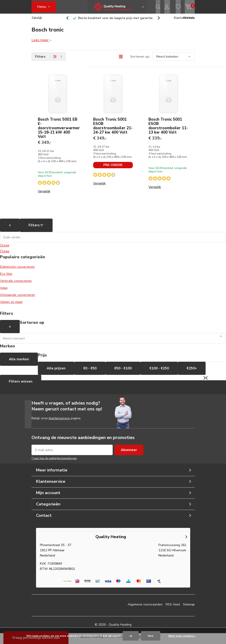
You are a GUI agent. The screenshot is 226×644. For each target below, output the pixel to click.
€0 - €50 (90, 372)
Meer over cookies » (182, 636)
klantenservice (59, 422)
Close (5, 249)
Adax (4, 291)
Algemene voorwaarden (145, 608)
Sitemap (189, 608)
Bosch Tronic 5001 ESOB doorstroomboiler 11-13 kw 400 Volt (168, 129)
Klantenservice (184, 21)
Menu (42, 7)
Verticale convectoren (16, 284)
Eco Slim (6, 277)
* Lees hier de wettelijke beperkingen (54, 462)
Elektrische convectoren (17, 270)
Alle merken (19, 363)
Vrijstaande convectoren (18, 298)
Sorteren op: (140, 60)
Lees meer (42, 44)
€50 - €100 (123, 372)
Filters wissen (21, 385)
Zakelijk (37, 21)
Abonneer (129, 453)
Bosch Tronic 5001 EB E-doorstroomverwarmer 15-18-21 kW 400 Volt (59, 131)
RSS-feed (173, 608)
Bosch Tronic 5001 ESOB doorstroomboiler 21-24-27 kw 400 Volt (113, 129)
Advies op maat (11, 305)
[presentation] (70, 21)
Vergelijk (44, 195)
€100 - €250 (159, 372)
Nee (151, 636)
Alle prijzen (56, 372)
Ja (131, 636)
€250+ (192, 372)
